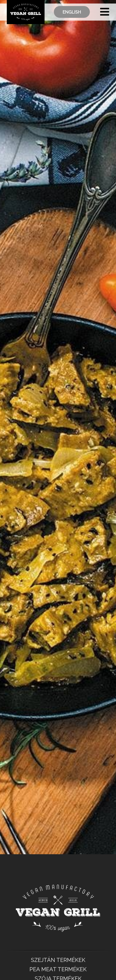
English (72, 12)
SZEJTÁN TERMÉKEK (58, 960)
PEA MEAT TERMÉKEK (58, 969)
